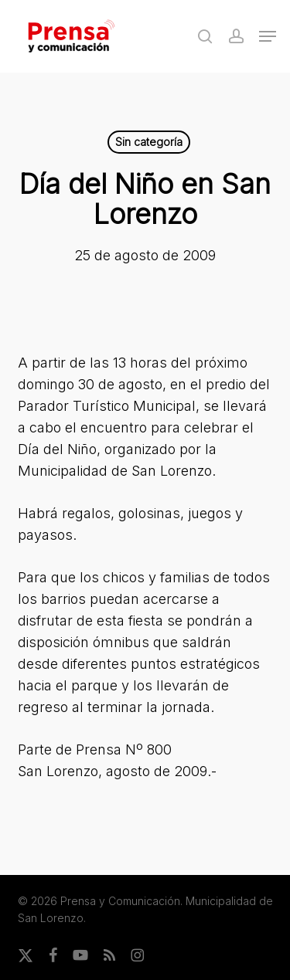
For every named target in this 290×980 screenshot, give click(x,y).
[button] (268, 36)
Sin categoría (149, 142)
